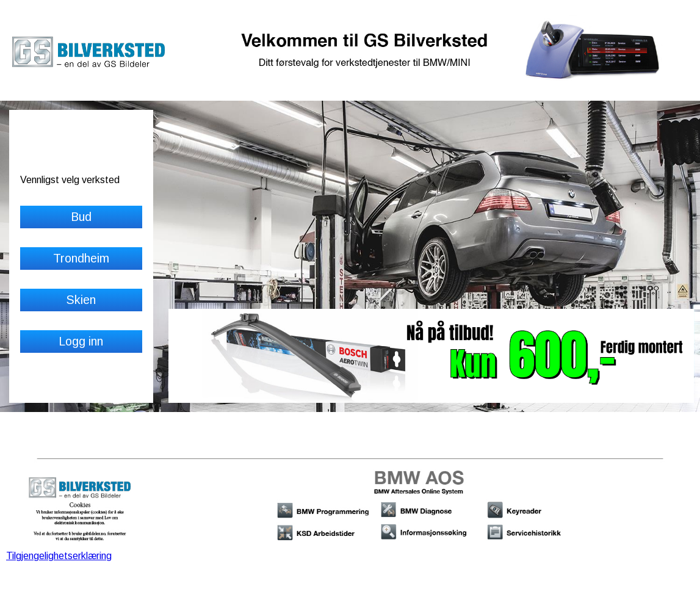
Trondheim (81, 258)
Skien (81, 300)
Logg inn (81, 341)
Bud (81, 217)
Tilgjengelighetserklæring (59, 556)
